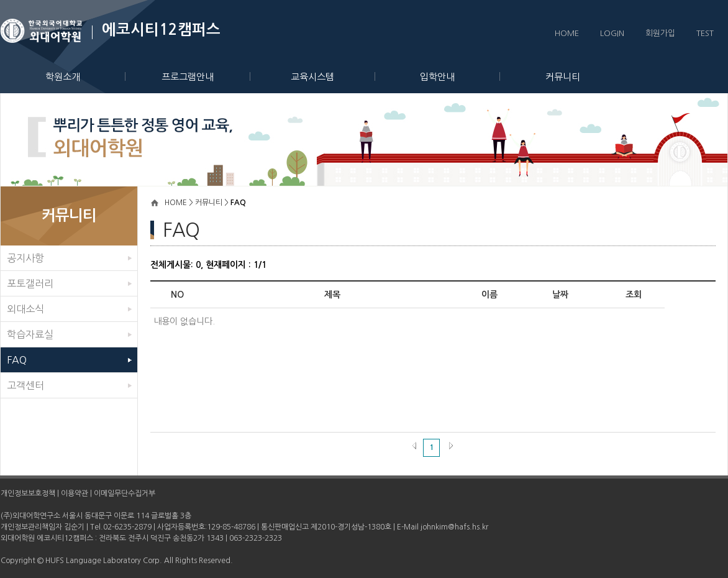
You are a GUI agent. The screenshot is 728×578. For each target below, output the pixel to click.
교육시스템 (333, 77)
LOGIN (612, 33)
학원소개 (85, 77)
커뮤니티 (563, 77)
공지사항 (25, 258)
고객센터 (25, 385)
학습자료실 (30, 334)
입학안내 (460, 77)
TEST (705, 33)
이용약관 (75, 493)
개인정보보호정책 (28, 493)
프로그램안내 (206, 77)
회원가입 (660, 33)
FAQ (17, 360)
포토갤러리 (30, 283)
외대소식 (25, 309)
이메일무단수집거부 (125, 493)
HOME (567, 33)
